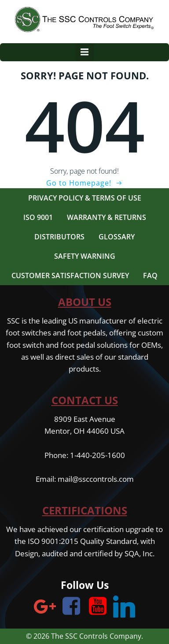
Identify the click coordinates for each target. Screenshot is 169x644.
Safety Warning (85, 256)
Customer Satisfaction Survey (70, 275)
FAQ (150, 275)
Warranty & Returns (107, 217)
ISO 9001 (38, 217)
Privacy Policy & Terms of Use (85, 198)
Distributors (59, 237)
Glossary (117, 237)
